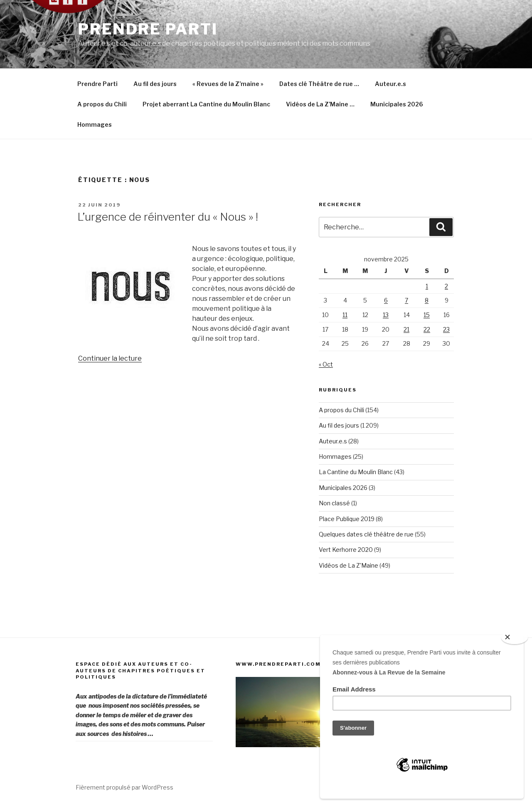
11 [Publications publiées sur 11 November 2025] (345, 315)
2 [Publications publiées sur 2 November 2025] (446, 286)
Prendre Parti (148, 29)
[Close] (515, 637)
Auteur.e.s (390, 84)
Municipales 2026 (397, 104)
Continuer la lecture (110, 358)
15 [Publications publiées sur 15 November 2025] (427, 315)
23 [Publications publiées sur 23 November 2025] (446, 329)
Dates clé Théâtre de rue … (319, 84)
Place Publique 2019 (347, 519)
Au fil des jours (155, 84)
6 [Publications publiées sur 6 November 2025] (386, 300)
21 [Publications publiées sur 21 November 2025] (406, 329)
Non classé (334, 503)
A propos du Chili (102, 104)
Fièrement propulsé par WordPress (124, 787)
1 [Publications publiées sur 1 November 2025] (427, 286)
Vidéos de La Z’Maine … (320, 104)
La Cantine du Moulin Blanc (356, 472)
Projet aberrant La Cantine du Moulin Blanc (206, 104)
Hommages (95, 124)
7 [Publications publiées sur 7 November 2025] (406, 300)
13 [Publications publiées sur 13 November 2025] (386, 315)
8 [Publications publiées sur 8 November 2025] (427, 300)
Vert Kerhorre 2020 (346, 550)
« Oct (326, 364)
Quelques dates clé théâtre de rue (366, 534)
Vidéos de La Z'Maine (349, 565)
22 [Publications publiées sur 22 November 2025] (427, 329)
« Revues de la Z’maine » (228, 84)
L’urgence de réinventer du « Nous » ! (168, 217)
